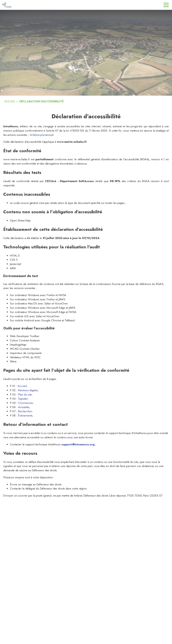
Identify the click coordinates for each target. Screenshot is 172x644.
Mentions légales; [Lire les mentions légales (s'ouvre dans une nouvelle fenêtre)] (28, 390)
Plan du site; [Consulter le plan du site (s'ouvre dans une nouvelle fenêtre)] (25, 395)
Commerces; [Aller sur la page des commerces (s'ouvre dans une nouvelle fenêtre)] (26, 403)
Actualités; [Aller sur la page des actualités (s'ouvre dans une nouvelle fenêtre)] (24, 407)
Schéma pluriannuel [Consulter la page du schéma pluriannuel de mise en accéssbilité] (42, 135)
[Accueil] (7, 5)
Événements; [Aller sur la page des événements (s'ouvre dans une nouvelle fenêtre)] (26, 415)
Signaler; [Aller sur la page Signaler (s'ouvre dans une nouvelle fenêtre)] (23, 399)
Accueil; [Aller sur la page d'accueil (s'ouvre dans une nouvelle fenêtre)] (23, 386)
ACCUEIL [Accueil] (10, 101)
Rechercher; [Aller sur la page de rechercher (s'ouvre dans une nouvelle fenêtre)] (25, 411)
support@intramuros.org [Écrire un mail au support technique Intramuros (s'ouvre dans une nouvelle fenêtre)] (78, 444)
